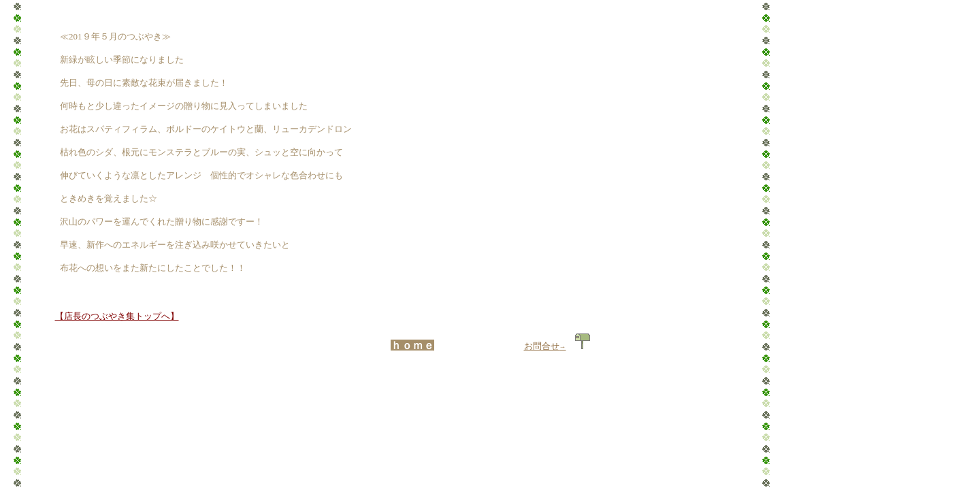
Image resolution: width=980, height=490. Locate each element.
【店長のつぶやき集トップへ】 (117, 316)
